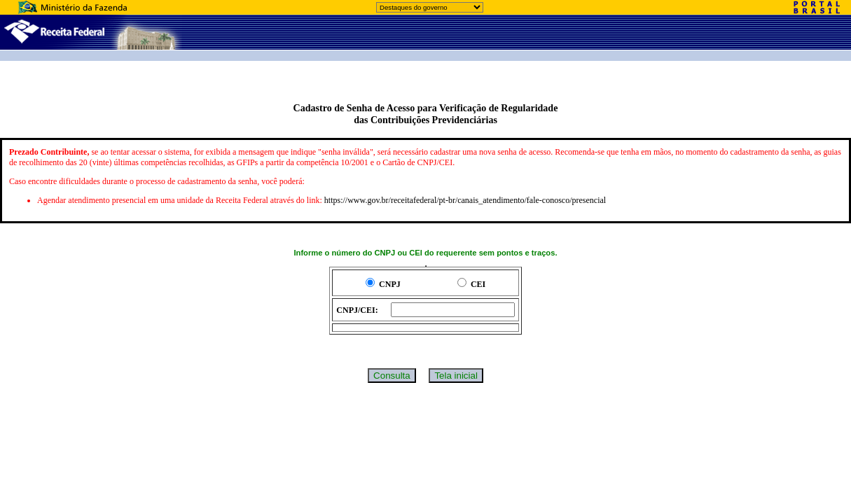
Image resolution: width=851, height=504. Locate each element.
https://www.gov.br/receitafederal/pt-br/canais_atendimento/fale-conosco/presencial (465, 200)
